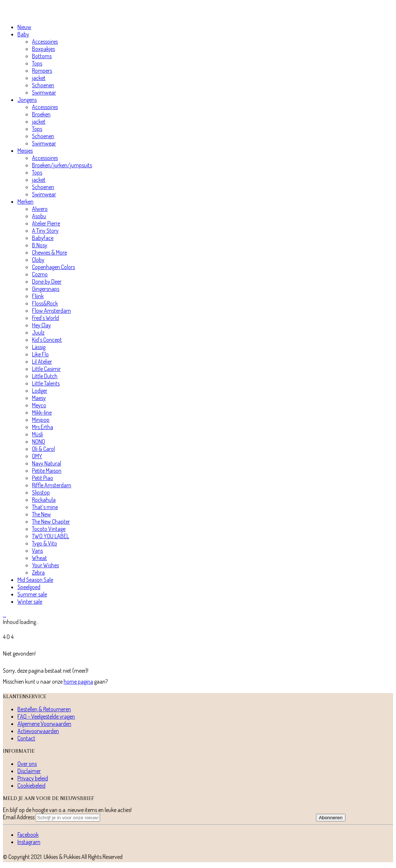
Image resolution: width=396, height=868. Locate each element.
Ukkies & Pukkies (62, 857)
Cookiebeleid (31, 785)
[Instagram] (29, 842)
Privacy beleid (33, 778)
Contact (26, 738)
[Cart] (5, 615)
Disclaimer (29, 771)
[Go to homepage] (37, 14)
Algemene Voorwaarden (44, 724)
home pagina (78, 681)
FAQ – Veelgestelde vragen (46, 716)
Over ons (27, 764)
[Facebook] (28, 835)
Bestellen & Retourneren (44, 709)
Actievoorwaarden (38, 731)
